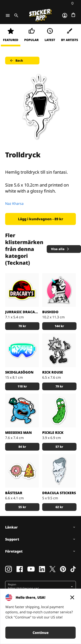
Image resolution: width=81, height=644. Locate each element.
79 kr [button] (59, 386)
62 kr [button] (59, 507)
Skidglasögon (19, 372)
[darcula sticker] (59, 471)
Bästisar (14, 493)
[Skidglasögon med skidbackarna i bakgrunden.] (22, 350)
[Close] (72, 597)
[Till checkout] (73, 15)
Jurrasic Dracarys (22, 312)
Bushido (50, 312)
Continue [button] (41, 633)
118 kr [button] (22, 386)
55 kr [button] (22, 507)
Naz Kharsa (14, 204)
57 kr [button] (59, 447)
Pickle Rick (53, 433)
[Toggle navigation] (8, 15)
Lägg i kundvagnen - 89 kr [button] (41, 219)
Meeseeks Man (18, 433)
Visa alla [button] (60, 249)
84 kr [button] (22, 447)
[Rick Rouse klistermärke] (59, 350)
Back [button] (16, 61)
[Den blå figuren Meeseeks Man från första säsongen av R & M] (22, 411)
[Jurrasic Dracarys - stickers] (22, 290)
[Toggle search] (15, 15)
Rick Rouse (53, 372)
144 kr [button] (59, 326)
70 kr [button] (22, 326)
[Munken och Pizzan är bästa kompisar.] (22, 471)
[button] (39, 587)
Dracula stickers (59, 493)
